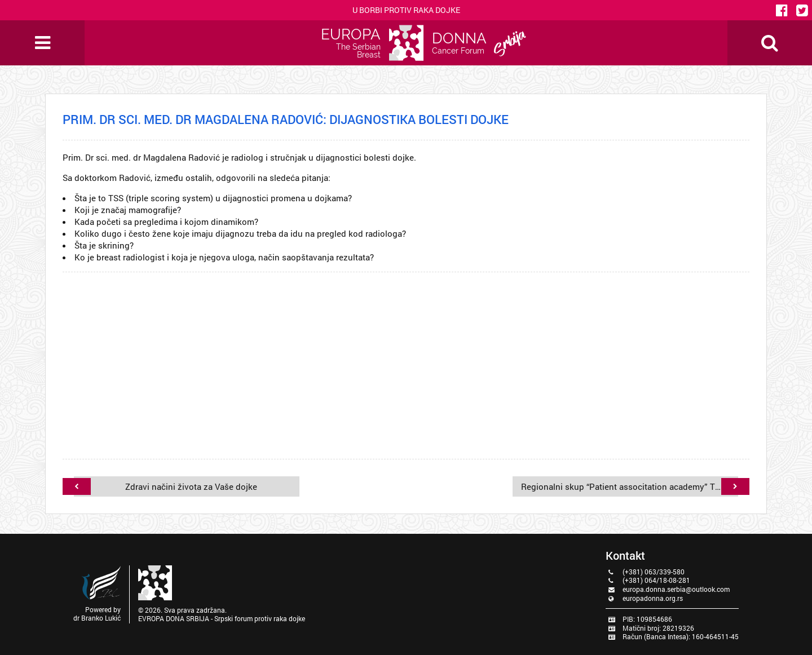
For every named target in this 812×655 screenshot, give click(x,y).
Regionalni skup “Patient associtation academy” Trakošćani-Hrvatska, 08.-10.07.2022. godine (621, 486)
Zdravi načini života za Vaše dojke (174, 486)
